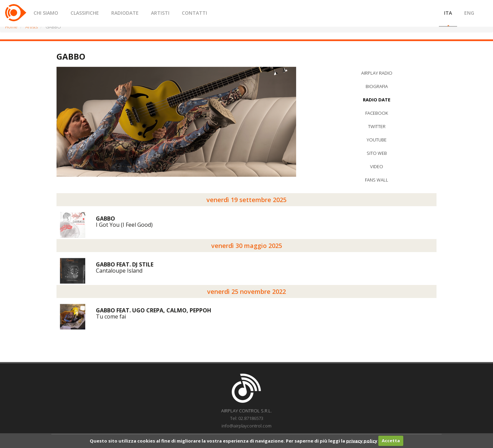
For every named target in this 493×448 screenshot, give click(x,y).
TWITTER (377, 126)
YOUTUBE (377, 140)
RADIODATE (125, 13)
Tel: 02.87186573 (247, 418)
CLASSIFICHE (85, 13)
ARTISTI (160, 13)
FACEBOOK (377, 113)
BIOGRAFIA (377, 86)
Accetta (391, 440)
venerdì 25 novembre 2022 (246, 291)
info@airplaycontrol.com (246, 426)
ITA (448, 13)
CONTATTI (194, 13)
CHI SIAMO (46, 13)
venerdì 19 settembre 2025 (246, 200)
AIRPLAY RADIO (377, 73)
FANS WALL (377, 180)
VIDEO (377, 166)
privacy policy (362, 440)
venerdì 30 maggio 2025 (247, 246)
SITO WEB (377, 153)
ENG (469, 13)
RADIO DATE (377, 100)
